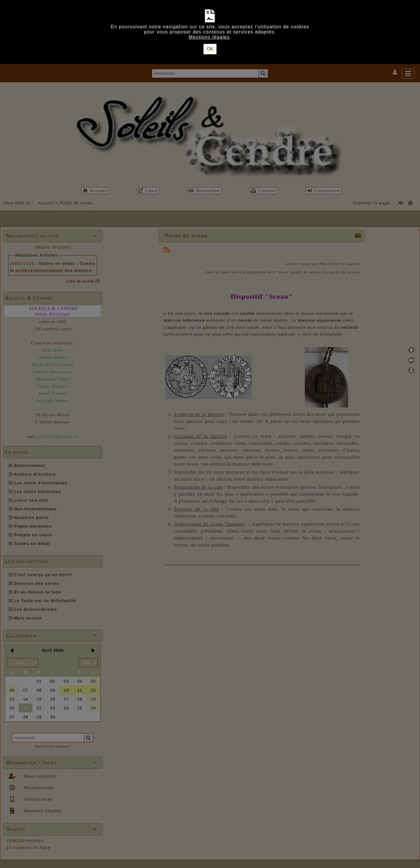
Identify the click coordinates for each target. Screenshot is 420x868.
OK (210, 49)
